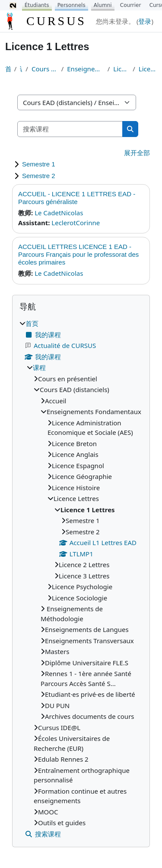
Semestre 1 (39, 164)
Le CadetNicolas (59, 213)
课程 (21, 69)
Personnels (71, 5)
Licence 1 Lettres (148, 69)
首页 (8, 69)
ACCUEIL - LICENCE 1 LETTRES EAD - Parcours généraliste (77, 198)
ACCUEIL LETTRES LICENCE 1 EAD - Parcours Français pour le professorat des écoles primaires (78, 254)
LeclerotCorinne (76, 223)
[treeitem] (81, 579)
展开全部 (137, 153)
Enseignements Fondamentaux (85, 69)
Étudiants (37, 5)
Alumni (103, 5)
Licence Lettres (121, 69)
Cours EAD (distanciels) (45, 69)
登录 (145, 21)
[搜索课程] (70, 129)
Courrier (131, 5)
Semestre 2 (39, 176)
